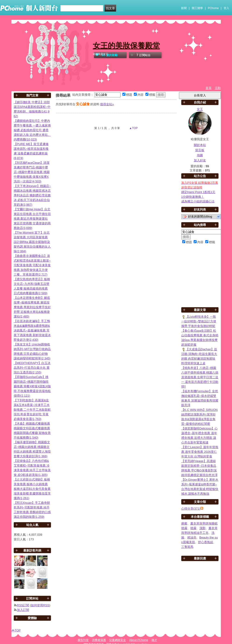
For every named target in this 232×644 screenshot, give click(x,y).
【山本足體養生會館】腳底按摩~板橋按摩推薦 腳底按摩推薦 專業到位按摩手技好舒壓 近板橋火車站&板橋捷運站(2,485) (32, 307)
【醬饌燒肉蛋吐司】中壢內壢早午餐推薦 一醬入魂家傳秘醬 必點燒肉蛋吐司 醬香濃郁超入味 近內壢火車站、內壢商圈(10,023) (32, 130)
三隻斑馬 (187, 547)
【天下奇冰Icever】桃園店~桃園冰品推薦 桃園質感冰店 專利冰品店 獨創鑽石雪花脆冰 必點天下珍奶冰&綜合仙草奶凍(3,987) (32, 195)
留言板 (200, 150)
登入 (226, 8)
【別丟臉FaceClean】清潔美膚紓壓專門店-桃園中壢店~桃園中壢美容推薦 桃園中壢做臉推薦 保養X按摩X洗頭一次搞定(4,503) (32, 172)
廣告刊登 (83, 640)
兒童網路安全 (118, 640)
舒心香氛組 (206, 542)
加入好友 (200, 160)
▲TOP (133, 128)
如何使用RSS (40, 605)
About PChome (139, 640)
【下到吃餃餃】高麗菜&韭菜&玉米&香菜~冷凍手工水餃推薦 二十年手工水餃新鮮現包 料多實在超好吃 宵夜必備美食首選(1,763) (32, 410)
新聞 (184, 8)
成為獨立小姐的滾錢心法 (198, 201)
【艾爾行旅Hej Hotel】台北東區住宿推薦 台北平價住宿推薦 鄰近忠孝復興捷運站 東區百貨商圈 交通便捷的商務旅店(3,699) (32, 219)
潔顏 (202, 528)
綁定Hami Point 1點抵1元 (198, 192)
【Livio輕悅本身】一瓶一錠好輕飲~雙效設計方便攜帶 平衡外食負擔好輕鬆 (199, 321)
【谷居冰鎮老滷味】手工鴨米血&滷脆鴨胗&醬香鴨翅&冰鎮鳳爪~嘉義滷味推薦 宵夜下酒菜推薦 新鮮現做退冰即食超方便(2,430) (32, 330)
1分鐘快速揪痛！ (193, 197)
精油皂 (192, 537)
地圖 (200, 155)
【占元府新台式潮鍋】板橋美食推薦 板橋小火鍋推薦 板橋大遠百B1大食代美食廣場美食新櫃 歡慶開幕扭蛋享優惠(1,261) (32, 489)
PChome (213, 8)
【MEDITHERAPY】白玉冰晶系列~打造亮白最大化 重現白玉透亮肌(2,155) (32, 368)
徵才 (154, 640)
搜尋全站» (107, 104)
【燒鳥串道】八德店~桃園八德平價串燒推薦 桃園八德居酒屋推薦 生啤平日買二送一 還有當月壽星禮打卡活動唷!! (200, 377)
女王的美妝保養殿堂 (126, 46)
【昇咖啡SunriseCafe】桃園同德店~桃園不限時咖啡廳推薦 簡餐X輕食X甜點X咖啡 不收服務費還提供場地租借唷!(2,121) (32, 386)
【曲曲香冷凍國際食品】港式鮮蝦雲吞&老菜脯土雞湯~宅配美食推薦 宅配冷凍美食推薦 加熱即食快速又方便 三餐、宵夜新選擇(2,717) (32, 265)
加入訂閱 (23, 610)
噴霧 (193, 528)
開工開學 (197, 8)
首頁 (208, 88)
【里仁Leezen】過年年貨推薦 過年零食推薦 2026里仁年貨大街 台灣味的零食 (200, 452)
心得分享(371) (191, 509)
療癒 (184, 523)
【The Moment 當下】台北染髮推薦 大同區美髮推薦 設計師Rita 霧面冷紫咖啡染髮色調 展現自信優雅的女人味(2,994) (32, 242)
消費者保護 (99, 640)
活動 (218, 88)
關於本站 (200, 145)
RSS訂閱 (23, 605)
